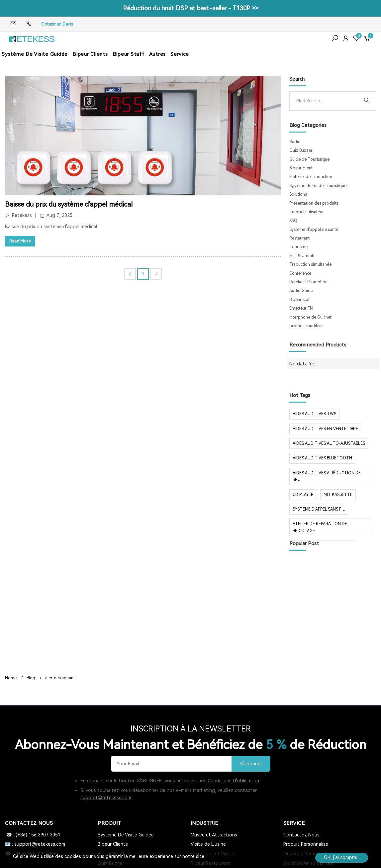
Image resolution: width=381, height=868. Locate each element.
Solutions (298, 194)
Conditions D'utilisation (233, 781)
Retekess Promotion (308, 282)
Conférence (300, 273)
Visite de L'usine (208, 844)
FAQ (293, 221)
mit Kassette (338, 495)
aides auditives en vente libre (325, 429)
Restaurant (299, 238)
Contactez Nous (301, 835)
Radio (295, 142)
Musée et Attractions (214, 835)
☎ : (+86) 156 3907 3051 (33, 835)
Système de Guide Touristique (318, 186)
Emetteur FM (301, 308)
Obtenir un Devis (57, 24)
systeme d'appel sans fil (319, 509)
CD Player (303, 495)
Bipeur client (301, 168)
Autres (158, 54)
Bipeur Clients (90, 54)
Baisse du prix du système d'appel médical (69, 204)
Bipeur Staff (129, 54)
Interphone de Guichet (310, 317)
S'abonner (251, 764)
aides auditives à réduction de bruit (327, 476)
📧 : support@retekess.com (35, 844)
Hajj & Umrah (302, 256)
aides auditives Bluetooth (322, 458)
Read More (20, 241)
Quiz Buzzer (301, 150)
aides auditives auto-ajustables (329, 443)
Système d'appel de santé (314, 230)
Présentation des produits (314, 203)
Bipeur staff (300, 300)
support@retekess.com (106, 798)
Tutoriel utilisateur (307, 212)
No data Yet (303, 364)
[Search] (327, 101)
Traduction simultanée (310, 264)
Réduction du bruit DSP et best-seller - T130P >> (191, 8)
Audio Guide (301, 291)
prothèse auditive (306, 326)
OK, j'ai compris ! (342, 857)
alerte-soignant (60, 678)
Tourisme (298, 247)
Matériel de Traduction (311, 177)
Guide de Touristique (309, 159)
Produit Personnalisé (306, 844)
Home (11, 678)
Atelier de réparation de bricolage (320, 527)
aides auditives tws (314, 414)
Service (180, 54)
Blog (31, 678)
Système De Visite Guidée (35, 54)
